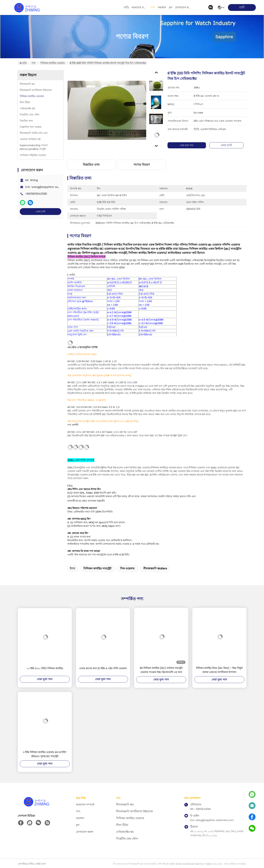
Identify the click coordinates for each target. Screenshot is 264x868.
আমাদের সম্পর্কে (140, 7)
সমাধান (162, 7)
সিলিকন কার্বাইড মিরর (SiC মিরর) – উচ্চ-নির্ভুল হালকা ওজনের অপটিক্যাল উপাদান (219, 670)
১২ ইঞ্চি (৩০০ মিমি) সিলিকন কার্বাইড (45, 668)
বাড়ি (126, 7)
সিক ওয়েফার (127, 568)
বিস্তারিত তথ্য (91, 165)
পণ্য (153, 7)
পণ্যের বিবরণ (142, 165)
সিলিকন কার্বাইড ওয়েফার (53, 63)
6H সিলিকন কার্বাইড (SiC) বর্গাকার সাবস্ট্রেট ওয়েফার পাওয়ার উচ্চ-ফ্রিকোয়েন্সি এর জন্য (161, 670)
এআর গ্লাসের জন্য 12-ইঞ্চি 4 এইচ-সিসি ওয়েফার (103, 668)
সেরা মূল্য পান (188, 145)
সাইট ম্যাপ (41, 864)
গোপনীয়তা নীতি (26, 864)
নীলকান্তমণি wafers (155, 568)
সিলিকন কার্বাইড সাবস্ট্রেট (97, 568)
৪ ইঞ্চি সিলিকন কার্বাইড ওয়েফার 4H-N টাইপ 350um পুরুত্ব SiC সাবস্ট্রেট (45, 754)
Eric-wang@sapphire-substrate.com (50, 187)
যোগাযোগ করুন (183, 7)
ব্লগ (171, 7)
